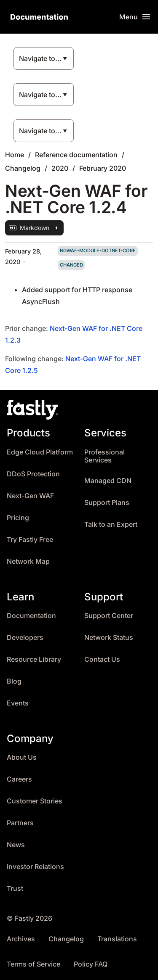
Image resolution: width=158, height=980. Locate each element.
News (16, 845)
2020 (60, 168)
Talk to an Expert (111, 524)
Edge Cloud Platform (40, 452)
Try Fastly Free (30, 540)
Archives (21, 939)
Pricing (18, 518)
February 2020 (103, 168)
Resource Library (34, 659)
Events (18, 703)
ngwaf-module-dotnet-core (98, 251)
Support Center (109, 616)
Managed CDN (108, 481)
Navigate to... (40, 58)
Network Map (28, 561)
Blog (14, 681)
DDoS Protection (33, 474)
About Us (22, 757)
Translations (117, 939)
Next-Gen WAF (30, 496)
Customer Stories (35, 801)
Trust (15, 889)
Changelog (23, 168)
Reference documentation (76, 155)
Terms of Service (33, 964)
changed (71, 265)
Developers (25, 638)
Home (15, 155)
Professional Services (104, 456)
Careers (19, 779)
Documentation (31, 616)
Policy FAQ (91, 964)
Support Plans (107, 503)
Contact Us (102, 659)
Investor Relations (35, 867)
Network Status (109, 638)
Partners (20, 823)
